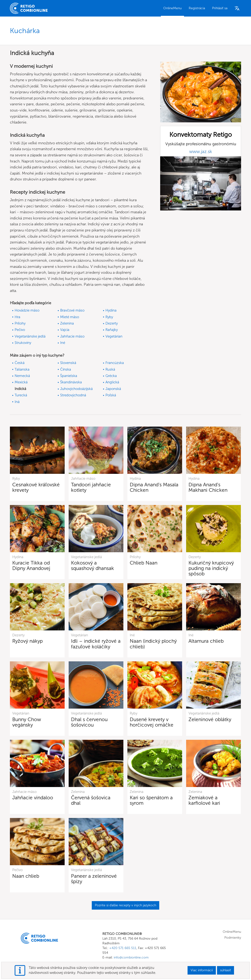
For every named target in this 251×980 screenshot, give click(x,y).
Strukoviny (23, 343)
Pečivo (20, 330)
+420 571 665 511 (123, 948)
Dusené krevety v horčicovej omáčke (152, 722)
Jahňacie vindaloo (33, 798)
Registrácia (197, 8)
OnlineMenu (172, 8)
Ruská (110, 369)
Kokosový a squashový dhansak (92, 565)
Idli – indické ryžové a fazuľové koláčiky (96, 644)
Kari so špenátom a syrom (151, 800)
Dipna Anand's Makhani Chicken (208, 487)
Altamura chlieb (206, 641)
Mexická (21, 382)
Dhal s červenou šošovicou (89, 722)
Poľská (111, 395)
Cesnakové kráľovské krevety (36, 487)
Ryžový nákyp (27, 641)
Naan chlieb (26, 876)
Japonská (113, 389)
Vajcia (65, 330)
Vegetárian (114, 336)
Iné (63, 343)
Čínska (66, 369)
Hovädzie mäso (27, 310)
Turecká (21, 395)
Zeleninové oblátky (210, 719)
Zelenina (67, 323)
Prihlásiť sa (220, 8)
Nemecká (22, 376)
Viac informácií (202, 970)
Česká (20, 363)
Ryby (109, 317)
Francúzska (115, 363)
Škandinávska (71, 382)
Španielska (69, 376)
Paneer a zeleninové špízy (94, 879)
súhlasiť (226, 970)
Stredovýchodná (73, 395)
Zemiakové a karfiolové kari (204, 800)
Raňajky (112, 330)
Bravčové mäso (72, 310)
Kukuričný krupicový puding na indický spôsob (211, 568)
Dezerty (112, 323)
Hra (17, 317)
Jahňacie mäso (72, 336)
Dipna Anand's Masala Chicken (154, 487)
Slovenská (68, 363)
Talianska (22, 369)
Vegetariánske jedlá (30, 336)
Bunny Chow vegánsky (27, 722)
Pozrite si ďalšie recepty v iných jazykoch (125, 905)
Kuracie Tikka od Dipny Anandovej (31, 565)
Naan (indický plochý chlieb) (153, 644)
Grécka (111, 376)
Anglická (112, 382)
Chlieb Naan (144, 563)
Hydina (111, 310)
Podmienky (233, 938)
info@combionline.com (131, 957)
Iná (17, 402)
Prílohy (20, 323)
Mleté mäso (70, 317)
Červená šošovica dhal (91, 800)
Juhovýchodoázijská (76, 389)
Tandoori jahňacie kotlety (91, 487)
